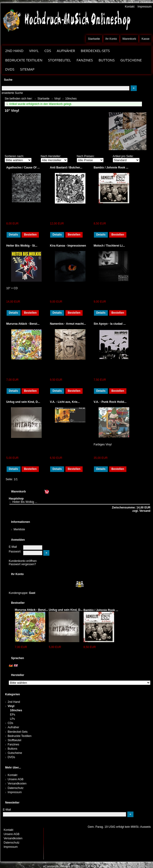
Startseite (94, 39)
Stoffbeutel (59, 60)
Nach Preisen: (86, 156)
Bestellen (30, 235)
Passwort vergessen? (22, 564)
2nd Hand (14, 51)
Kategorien (13, 694)
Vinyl (34, 51)
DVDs (10, 69)
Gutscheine (131, 60)
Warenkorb (129, 39)
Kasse (145, 39)
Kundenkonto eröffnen (23, 561)
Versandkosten (17, 784)
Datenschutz (16, 788)
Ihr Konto (111, 39)
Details (13, 235)
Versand (145, 511)
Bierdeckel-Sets (95, 51)
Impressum (145, 7)
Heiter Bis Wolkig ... (25, 502)
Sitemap (27, 69)
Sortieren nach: (14, 156)
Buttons (107, 60)
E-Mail (13, 547)
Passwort (15, 552)
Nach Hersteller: (51, 156)
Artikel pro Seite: (123, 156)
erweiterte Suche (12, 93)
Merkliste (19, 529)
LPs (12, 719)
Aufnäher (66, 51)
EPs (12, 715)
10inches (16, 710)
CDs (48, 51)
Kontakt (130, 7)
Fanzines (85, 60)
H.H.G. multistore (99, 866)
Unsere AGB (16, 779)
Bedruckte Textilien (24, 60)
